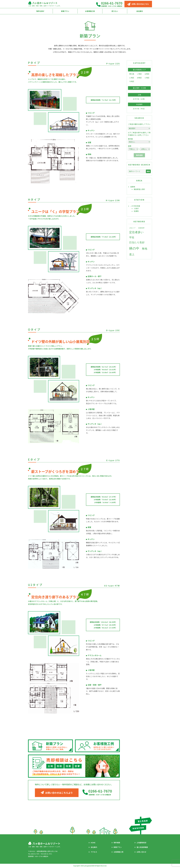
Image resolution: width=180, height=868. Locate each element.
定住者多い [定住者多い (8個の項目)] (136, 232)
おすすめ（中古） (139, 109)
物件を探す (40, 11)
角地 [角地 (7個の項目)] (145, 249)
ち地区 (132, 81)
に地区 (132, 78)
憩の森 (132, 74)
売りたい (115, 11)
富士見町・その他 (139, 88)
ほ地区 (139, 78)
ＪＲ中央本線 (135, 206)
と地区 (147, 78)
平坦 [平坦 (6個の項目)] (132, 237)
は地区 (147, 74)
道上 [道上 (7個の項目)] (132, 254)
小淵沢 (136, 208)
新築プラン (65, 11)
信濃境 (136, 211)
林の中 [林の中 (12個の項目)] (134, 248)
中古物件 (139, 104)
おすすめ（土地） (139, 99)
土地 (139, 95)
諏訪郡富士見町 (139, 189)
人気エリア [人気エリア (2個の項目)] (132, 228)
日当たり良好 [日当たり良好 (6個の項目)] (137, 242)
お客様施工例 (90, 11)
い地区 (139, 74)
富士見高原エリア (139, 70)
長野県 (133, 187)
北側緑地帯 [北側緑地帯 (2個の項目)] (141, 228)
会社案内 (140, 11)
